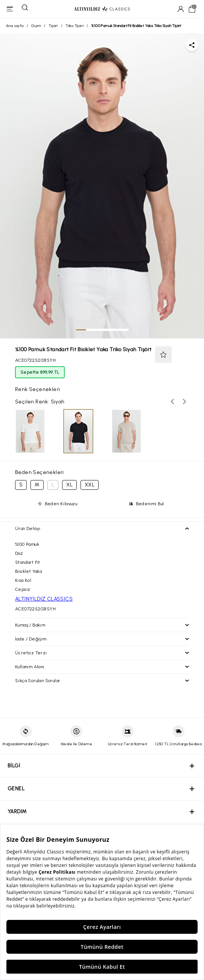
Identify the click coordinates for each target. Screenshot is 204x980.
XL (69, 485)
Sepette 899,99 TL (40, 372)
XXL (90, 485)
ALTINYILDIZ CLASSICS (44, 599)
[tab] (81, 330)
